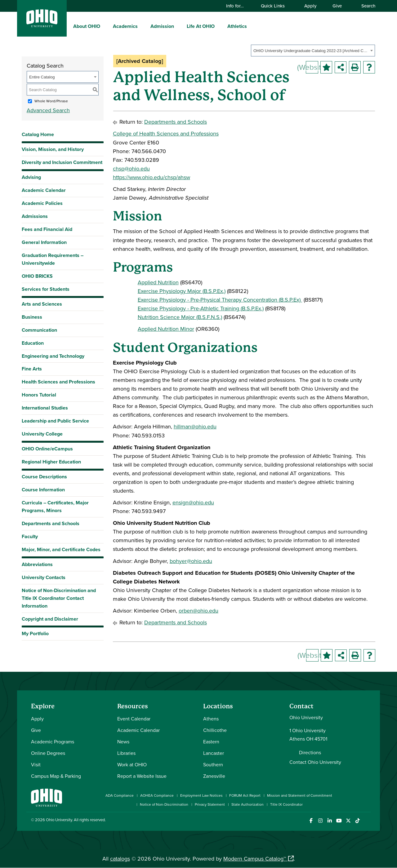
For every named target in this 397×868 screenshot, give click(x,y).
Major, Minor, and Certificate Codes (61, 549)
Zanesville (214, 776)
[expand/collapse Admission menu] (179, 26)
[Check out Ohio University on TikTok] (357, 821)
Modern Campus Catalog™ (255, 859)
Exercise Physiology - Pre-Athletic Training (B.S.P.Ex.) (201, 308)
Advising (31, 177)
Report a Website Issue (142, 776)
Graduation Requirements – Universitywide (53, 259)
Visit (36, 764)
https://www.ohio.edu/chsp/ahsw (152, 177)
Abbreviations (37, 564)
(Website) (312, 67)
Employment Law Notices (201, 795)
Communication (39, 330)
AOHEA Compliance (157, 795)
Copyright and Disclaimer (50, 619)
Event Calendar (134, 719)
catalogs (120, 859)
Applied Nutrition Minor (166, 329)
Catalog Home (38, 134)
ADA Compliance (120, 795)
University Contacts (44, 577)
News (123, 742)
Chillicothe (215, 730)
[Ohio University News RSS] (367, 821)
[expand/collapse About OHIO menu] (105, 26)
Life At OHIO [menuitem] (201, 26)
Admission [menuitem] (162, 26)
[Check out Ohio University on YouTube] (339, 821)
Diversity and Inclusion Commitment (62, 162)
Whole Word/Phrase (51, 101)
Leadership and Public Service (55, 421)
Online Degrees (48, 753)
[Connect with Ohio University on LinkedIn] (330, 821)
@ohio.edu (204, 426)
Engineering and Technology (53, 356)
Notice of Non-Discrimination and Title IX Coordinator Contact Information (59, 598)
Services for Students (46, 289)
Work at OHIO (132, 764)
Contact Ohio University (315, 762)
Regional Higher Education (51, 462)
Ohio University (59, 820)
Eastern (211, 742)
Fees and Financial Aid (47, 229)
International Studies (45, 408)
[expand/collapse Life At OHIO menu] (219, 26)
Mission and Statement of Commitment (300, 795)
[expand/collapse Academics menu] (142, 26)
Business (32, 317)
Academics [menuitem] (125, 26)
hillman (182, 426)
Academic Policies (42, 203)
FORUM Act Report (245, 795)
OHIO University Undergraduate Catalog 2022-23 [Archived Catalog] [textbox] (311, 51)
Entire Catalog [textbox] (42, 77)
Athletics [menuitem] (237, 26)
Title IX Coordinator (286, 804)
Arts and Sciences (42, 304)
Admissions (35, 216)
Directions (310, 752)
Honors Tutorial (39, 395)
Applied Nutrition (158, 282)
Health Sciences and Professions (58, 382)
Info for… (238, 6)
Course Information (43, 490)
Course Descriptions (44, 477)
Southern (213, 764)
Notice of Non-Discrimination (164, 804)
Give (337, 6)
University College (42, 434)
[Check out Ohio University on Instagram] (320, 821)
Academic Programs (53, 742)
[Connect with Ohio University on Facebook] (311, 821)
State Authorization (248, 804)
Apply (310, 6)
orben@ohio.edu (198, 611)
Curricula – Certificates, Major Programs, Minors (55, 507)
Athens (211, 719)
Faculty (30, 536)
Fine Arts (32, 369)
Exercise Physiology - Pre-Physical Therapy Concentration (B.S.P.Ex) (220, 300)
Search (365, 6)
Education (33, 343)
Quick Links (276, 6)
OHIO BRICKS (37, 276)
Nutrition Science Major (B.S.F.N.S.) (180, 317)
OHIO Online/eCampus (47, 449)
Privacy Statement (210, 804)
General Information (44, 242)
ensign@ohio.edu (193, 502)
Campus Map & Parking (56, 776)
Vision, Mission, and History (53, 149)
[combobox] (313, 51)
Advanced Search (48, 110)
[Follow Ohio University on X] (348, 821)
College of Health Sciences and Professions (166, 133)
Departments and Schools (51, 523)
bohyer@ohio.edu (191, 561)
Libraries (126, 753)
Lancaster (214, 753)
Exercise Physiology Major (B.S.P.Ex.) (182, 291)
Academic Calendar (44, 190)
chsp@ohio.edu (131, 168)
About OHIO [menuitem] (87, 26)
